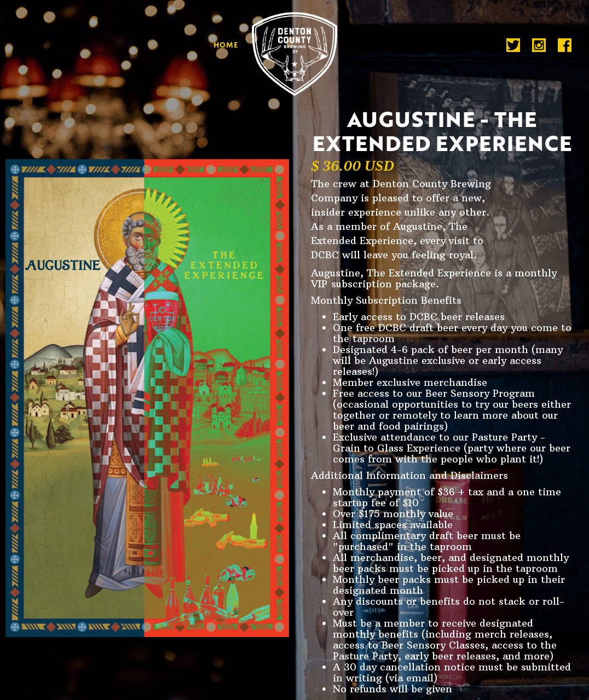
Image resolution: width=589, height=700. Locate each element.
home (226, 44)
